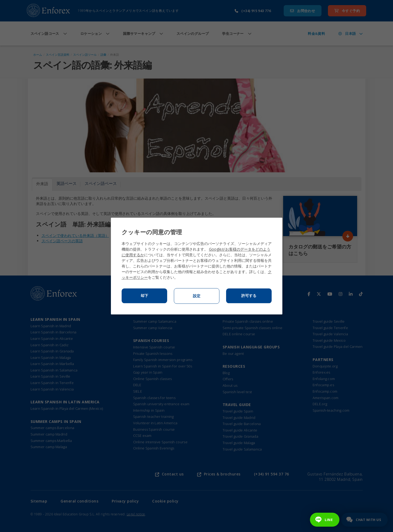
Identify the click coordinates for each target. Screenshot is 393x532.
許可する (249, 296)
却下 (144, 296)
